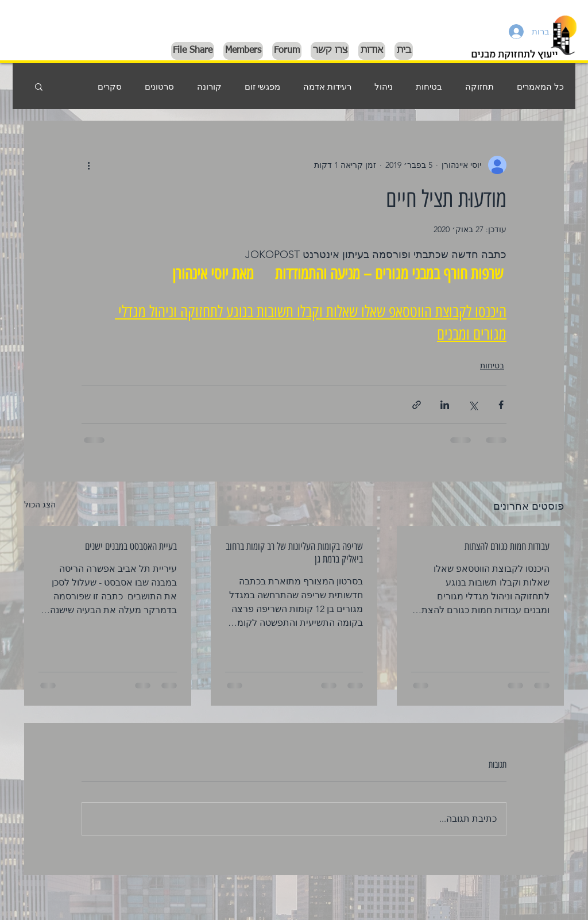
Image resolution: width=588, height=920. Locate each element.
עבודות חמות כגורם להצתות (507, 546)
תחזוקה (479, 86)
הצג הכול (40, 505)
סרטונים (159, 86)
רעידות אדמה (327, 86)
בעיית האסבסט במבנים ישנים (131, 546)
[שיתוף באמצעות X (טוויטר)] (473, 405)
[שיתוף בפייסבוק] (501, 405)
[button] (39, 86)
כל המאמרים (540, 86)
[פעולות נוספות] (88, 165)
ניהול (384, 86)
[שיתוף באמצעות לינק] (417, 405)
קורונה (209, 86)
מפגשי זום (262, 86)
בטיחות (429, 86)
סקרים (110, 86)
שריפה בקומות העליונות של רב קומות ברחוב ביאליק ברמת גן (294, 553)
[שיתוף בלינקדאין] (445, 405)
